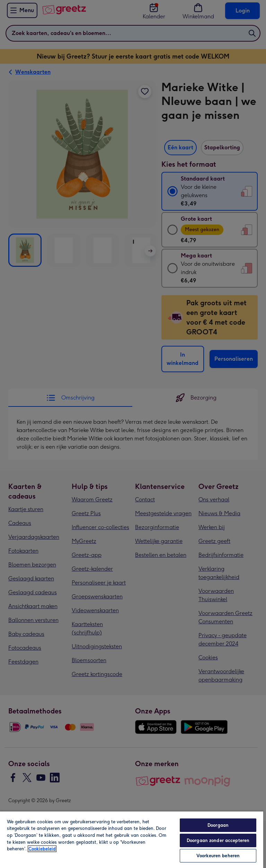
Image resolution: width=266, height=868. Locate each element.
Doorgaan (218, 825)
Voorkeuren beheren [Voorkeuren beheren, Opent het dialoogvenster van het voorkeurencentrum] (218, 856)
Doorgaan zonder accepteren (218, 840)
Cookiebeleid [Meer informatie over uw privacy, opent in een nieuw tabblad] (42, 849)
